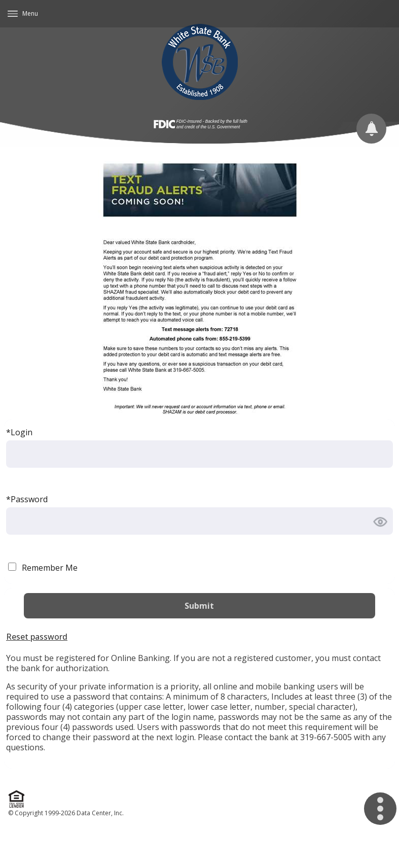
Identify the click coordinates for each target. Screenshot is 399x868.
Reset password (37, 637)
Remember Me (50, 568)
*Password (27, 499)
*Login (19, 432)
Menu (30, 13)
